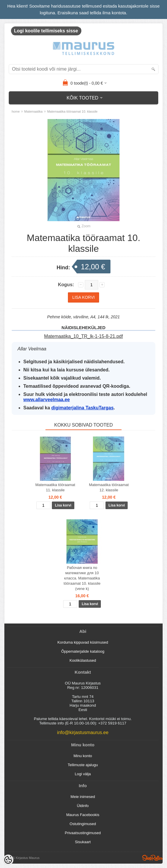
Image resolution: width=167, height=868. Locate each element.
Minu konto (83, 756)
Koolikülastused (83, 660)
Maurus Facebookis (83, 815)
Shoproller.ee (152, 858)
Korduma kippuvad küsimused (83, 642)
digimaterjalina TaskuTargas (82, 408)
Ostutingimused (83, 824)
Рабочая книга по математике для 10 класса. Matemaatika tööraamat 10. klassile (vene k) (82, 578)
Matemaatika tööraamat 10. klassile (72, 111)
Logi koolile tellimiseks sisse (46, 31)
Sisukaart (83, 842)
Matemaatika (33, 111)
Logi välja (83, 774)
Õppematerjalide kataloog (83, 651)
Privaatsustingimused (83, 833)
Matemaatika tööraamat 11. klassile (55, 487)
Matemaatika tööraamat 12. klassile (109, 487)
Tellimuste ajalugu (83, 765)
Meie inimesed (83, 797)
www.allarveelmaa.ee (47, 400)
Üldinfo (83, 806)
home (16, 111)
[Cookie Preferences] (8, 860)
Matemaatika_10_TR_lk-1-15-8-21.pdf (83, 336)
